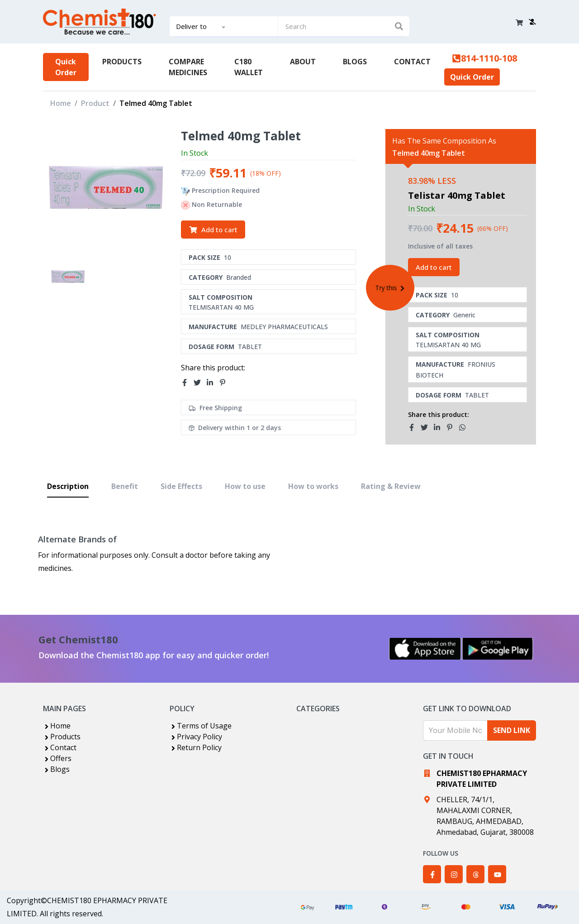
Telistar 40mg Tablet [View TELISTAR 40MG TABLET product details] (457, 195)
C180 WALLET (249, 67)
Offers (57, 758)
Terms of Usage (201, 726)
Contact (60, 747)
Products (62, 737)
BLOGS (355, 62)
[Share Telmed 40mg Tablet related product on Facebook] (414, 427)
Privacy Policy (196, 737)
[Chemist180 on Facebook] (432, 874)
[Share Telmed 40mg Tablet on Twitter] (200, 383)
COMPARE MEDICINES (188, 67)
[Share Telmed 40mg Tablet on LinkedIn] (213, 383)
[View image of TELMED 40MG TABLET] (68, 276)
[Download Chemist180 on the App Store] (425, 649)
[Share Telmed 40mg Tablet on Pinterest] (225, 383)
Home (61, 103)
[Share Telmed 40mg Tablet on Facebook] (187, 383)
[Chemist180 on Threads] (475, 874)
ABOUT (303, 62)
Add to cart (213, 230)
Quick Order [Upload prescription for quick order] (66, 67)
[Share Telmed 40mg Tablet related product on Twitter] (427, 427)
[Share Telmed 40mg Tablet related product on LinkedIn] (440, 427)
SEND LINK (512, 730)
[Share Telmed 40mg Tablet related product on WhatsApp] (465, 427)
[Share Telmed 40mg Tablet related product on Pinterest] (452, 427)
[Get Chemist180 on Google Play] (498, 649)
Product (95, 103)
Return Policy (196, 747)
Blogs (56, 769)
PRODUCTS (122, 62)
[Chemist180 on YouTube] (497, 874)
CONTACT (412, 62)
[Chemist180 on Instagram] (454, 874)
